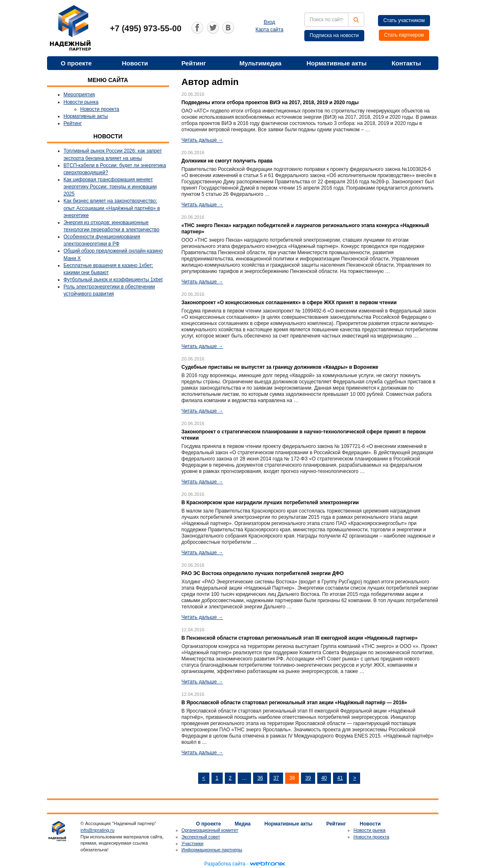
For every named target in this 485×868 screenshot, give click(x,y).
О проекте (76, 63)
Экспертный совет (201, 837)
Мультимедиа (260, 63)
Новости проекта (100, 109)
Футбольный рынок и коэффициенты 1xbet (113, 280)
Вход (270, 22)
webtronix (267, 864)
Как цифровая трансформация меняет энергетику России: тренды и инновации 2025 (110, 187)
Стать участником (404, 20)
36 (260, 778)
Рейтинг (194, 63)
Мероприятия (79, 95)
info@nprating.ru (97, 830)
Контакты (407, 63)
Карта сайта (270, 30)
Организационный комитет (210, 830)
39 (308, 778)
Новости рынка (81, 102)
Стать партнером (404, 35)
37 (276, 778)
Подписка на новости (334, 35)
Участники (193, 843)
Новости (135, 63)
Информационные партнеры (212, 850)
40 (324, 778)
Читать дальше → (202, 140)
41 (340, 778)
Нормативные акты (336, 63)
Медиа (243, 824)
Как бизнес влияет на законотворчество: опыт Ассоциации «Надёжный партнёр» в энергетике (112, 208)
